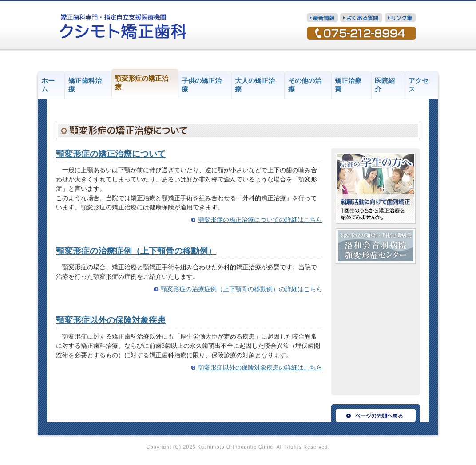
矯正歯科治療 (85, 85)
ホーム (48, 85)
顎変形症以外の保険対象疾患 (111, 320)
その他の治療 (305, 85)
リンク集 (400, 18)
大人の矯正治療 (255, 85)
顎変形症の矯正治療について (111, 154)
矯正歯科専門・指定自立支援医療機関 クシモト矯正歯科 (124, 27)
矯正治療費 (348, 85)
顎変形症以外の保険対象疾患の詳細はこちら (260, 368)
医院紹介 (385, 85)
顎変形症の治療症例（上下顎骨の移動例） (136, 251)
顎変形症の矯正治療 (142, 83)
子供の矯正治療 (202, 85)
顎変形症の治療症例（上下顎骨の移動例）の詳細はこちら (242, 289)
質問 (361, 18)
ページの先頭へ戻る (376, 413)
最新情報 (322, 18)
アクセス (418, 85)
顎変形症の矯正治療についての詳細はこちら (260, 220)
